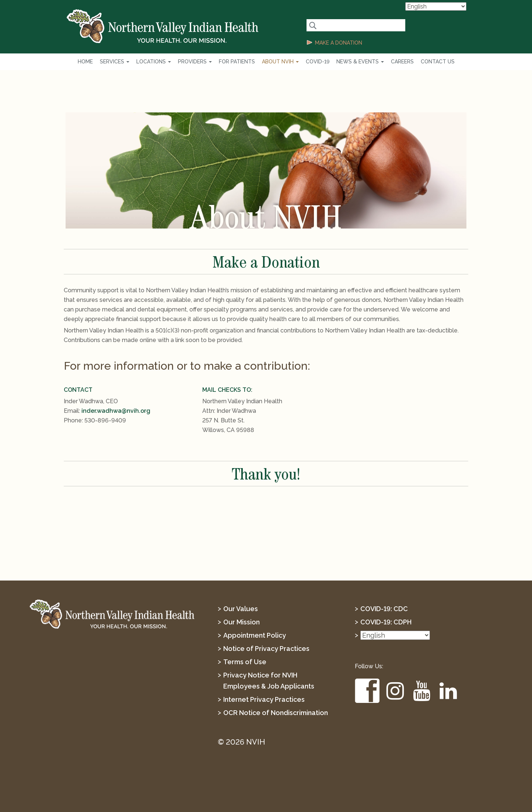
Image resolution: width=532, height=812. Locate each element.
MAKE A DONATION (339, 43)
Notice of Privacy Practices (266, 649)
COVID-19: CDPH (386, 622)
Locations (154, 62)
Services (115, 62)
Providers (195, 62)
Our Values (241, 609)
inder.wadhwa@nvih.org (116, 411)
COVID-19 (318, 62)
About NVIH (280, 62)
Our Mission (241, 622)
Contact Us (438, 62)
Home (85, 62)
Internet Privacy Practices (264, 699)
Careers (402, 62)
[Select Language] (436, 6)
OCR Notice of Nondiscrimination (276, 713)
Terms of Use (245, 662)
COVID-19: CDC (384, 609)
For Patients (237, 62)
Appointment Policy (255, 635)
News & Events (360, 62)
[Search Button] (313, 25)
